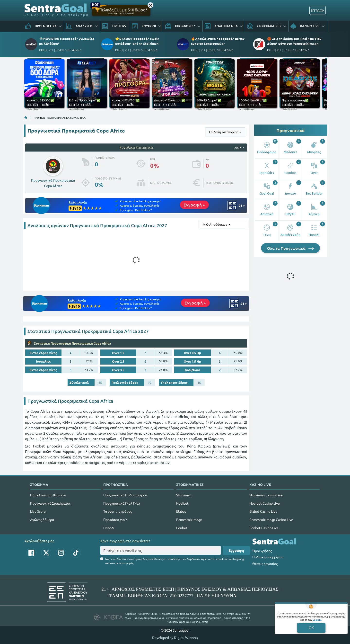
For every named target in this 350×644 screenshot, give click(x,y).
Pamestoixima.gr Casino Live (271, 519)
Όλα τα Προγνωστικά (290, 248)
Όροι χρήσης (262, 551)
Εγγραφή (236, 550)
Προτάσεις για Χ (115, 519)
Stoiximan (184, 495)
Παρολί (109, 528)
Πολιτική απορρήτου (268, 557)
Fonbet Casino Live (264, 528)
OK (311, 628)
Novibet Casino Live (265, 503)
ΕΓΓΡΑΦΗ (318, 10)
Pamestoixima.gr (189, 519)
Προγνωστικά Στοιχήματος (50, 503)
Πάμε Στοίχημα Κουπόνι (48, 495)
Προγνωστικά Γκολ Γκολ (122, 503)
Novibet (182, 503)
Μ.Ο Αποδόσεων (215, 224)
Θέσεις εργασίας (265, 563)
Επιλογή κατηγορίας (224, 132)
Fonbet (182, 528)
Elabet (181, 511)
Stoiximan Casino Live (266, 495)
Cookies (317, 620)
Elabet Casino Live (263, 511)
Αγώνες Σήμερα (42, 519)
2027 (238, 148)
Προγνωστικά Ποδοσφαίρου (125, 495)
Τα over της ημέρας (118, 511)
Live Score (38, 511)
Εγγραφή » (194, 205)
